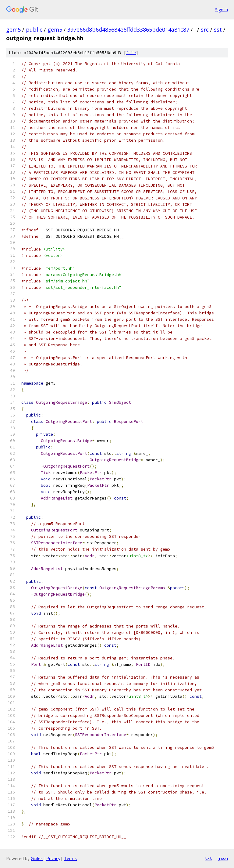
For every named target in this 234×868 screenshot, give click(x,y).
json (223, 858)
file (131, 53)
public (34, 29)
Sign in (222, 10)
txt (208, 858)
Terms (70, 858)
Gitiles (37, 858)
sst (218, 29)
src (205, 29)
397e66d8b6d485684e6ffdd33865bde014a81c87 (128, 29)
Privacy (53, 858)
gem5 (13, 29)
